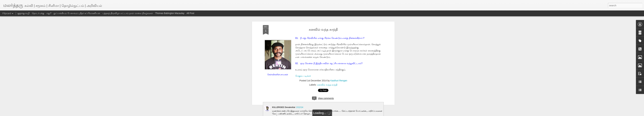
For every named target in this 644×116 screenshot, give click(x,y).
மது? (49, 13)
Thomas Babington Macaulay (170, 13)
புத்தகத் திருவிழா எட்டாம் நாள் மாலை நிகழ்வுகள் (128, 13)
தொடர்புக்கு (38, 13)
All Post (190, 13)
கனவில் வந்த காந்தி (323, 29)
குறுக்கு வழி (24, 13)
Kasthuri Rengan (339, 81)
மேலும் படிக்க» (303, 76)
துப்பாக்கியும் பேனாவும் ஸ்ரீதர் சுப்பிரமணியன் (77, 13)
